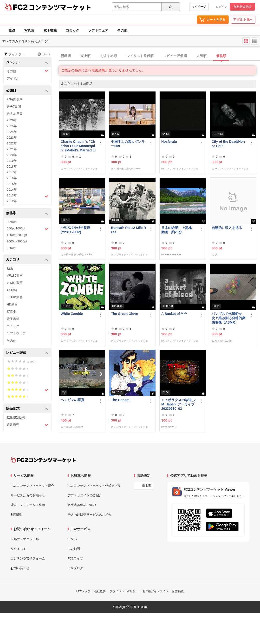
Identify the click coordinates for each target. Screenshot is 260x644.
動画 (12, 30)
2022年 (12, 143)
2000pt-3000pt (17, 241)
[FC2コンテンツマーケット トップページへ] (43, 460)
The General (121, 400)
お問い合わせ (20, 568)
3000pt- (12, 248)
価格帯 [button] (27, 213)
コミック (72, 30)
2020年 (12, 155)
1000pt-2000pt (17, 235)
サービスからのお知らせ (28, 495)
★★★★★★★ (173, 255)
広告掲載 (178, 591)
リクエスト (18, 549)
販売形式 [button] (27, 409)
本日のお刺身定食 (73, 427)
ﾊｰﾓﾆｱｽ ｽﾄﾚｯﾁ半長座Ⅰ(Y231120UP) (77, 230)
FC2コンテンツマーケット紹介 (32, 486)
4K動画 (12, 290)
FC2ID (72, 539)
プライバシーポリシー (124, 591)
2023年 (12, 138)
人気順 (201, 56)
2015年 (12, 184)
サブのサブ (170, 427)
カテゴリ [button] (27, 260)
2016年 (12, 178)
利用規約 (17, 515)
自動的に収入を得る (227, 228)
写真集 (29, 30)
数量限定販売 (16, 417)
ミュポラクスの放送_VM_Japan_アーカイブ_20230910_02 (179, 404)
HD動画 (12, 304)
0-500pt (12, 222)
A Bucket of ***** (174, 314)
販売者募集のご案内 (82, 505)
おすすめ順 (109, 56)
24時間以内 (15, 99)
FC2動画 (74, 549)
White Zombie (72, 314)
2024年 (12, 132)
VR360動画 (15, 283)
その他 (122, 30)
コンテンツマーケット (60, 7)
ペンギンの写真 (72, 400)
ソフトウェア (98, 30)
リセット (44, 54)
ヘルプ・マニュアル (25, 539)
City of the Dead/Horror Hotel (228, 144)
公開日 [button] (27, 91)
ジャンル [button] (27, 62)
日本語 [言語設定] (146, 486)
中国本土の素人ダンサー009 (128, 144)
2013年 (28, 196)
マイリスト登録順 (140, 56)
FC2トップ (83, 591)
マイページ (199, 7)
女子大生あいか (223, 341)
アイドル (13, 78)
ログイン (221, 7)
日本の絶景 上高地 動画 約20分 (178, 230)
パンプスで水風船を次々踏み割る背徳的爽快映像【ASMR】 (228, 318)
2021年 (12, 149)
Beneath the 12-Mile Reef (128, 230)
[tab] (159, 56)
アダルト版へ (243, 20)
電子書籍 (50, 30)
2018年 (12, 166)
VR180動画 (15, 276)
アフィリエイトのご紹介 (85, 495)
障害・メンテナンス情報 (28, 505)
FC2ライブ (75, 558)
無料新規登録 (242, 7)
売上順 (85, 56)
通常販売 (28, 425)
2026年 (12, 120)
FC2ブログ (75, 568)
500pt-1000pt (28, 229)
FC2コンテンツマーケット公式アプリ (94, 486)
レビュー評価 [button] (27, 353)
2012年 (12, 201)
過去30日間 (15, 114)
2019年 (12, 161)
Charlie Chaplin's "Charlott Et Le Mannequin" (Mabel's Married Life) (78, 146)
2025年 (12, 126)
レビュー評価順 (175, 56)
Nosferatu (169, 142)
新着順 (66, 56)
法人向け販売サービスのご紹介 (90, 515)
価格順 (221, 56)
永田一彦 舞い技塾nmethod (78, 255)
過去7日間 (14, 107)
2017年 (12, 172)
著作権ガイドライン (155, 591)
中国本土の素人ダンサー (127, 169)
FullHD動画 (15, 297)
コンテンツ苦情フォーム (28, 558)
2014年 (12, 190)
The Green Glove (124, 314)
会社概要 (100, 591)
